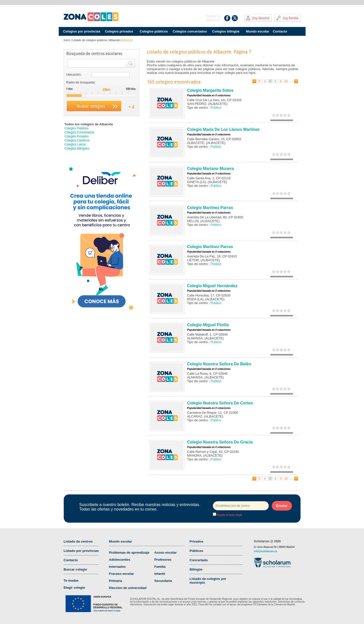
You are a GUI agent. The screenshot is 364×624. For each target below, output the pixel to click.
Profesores (163, 560)
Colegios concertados (190, 31)
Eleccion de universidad (128, 588)
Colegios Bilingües (77, 148)
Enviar (282, 506)
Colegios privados (119, 31)
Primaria (116, 581)
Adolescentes (120, 560)
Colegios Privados (77, 136)
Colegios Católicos (77, 140)
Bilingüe (196, 569)
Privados (197, 541)
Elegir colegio (74, 588)
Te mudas (71, 581)
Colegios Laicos (75, 144)
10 (286, 81)
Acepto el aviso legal (229, 515)
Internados (117, 567)
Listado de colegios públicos (90, 40)
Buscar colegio (75, 569)
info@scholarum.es (266, 551)
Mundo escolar (258, 31)
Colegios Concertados (79, 132)
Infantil (160, 574)
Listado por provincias (81, 551)
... (291, 81)
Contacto (280, 31)
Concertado (199, 560)
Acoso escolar (166, 553)
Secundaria (163, 581)
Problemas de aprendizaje (129, 553)
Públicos (196, 551)
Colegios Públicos (76, 128)
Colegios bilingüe (226, 31)
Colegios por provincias (82, 31)
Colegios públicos (154, 31)
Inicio (67, 40)
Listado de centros (78, 541)
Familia (160, 567)
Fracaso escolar (122, 574)
